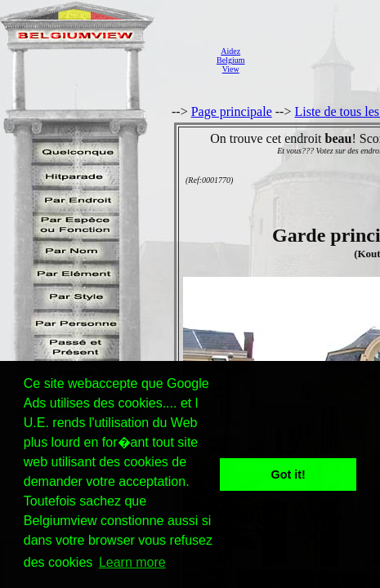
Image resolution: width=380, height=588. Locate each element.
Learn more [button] (132, 562)
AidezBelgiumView (230, 60)
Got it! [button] (288, 474)
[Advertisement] (317, 60)
